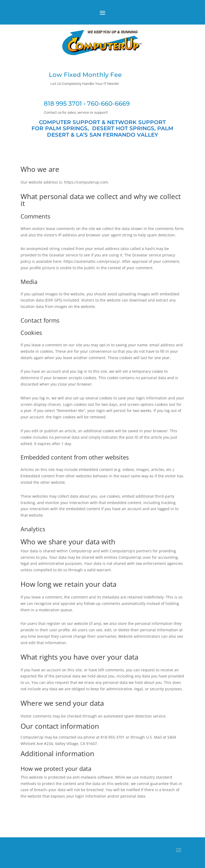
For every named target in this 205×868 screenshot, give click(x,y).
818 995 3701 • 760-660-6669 (87, 104)
